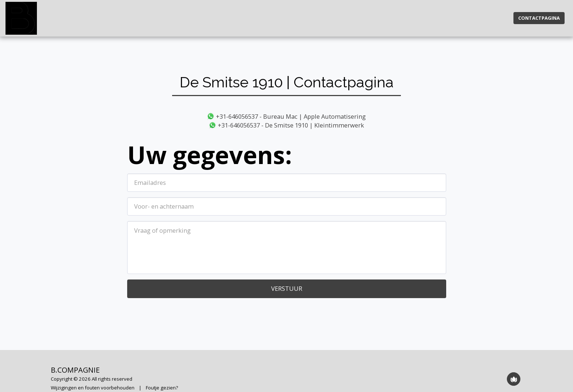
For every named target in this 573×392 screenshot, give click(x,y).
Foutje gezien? (162, 388)
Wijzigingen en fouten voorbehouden (93, 388)
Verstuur (287, 288)
